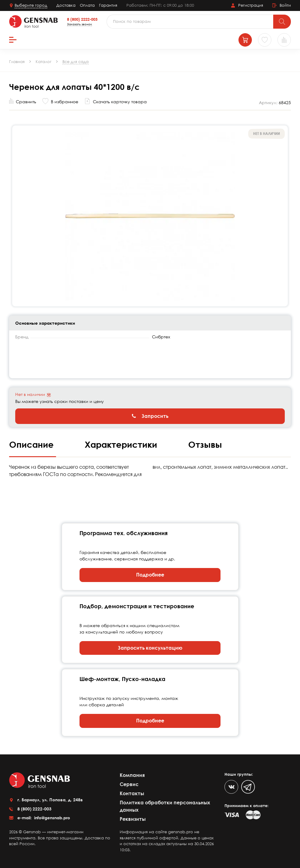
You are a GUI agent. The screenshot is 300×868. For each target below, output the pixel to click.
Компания (132, 775)
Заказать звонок (79, 24)
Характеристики (122, 444)
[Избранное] (265, 40)
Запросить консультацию (150, 648)
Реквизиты (133, 819)
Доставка (66, 5)
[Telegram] (248, 787)
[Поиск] (282, 22)
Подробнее (150, 575)
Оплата (87, 5)
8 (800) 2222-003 (82, 19)
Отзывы (205, 444)
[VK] (231, 787)
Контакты (132, 793)
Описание (33, 444)
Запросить (150, 416)
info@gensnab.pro (51, 818)
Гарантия (108, 5)
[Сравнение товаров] (284, 40)
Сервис (129, 784)
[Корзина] (245, 40)
